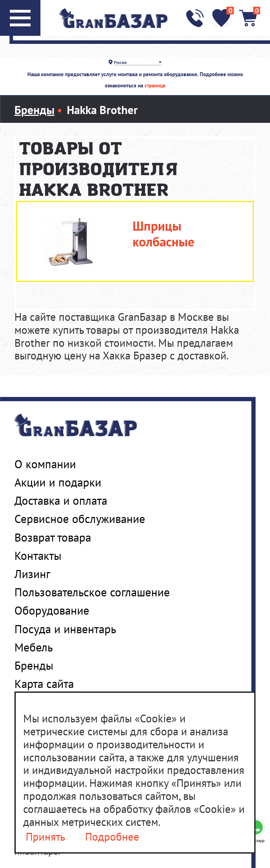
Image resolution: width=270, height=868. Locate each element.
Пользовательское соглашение (92, 592)
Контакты (38, 556)
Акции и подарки (58, 482)
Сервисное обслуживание (80, 519)
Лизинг (32, 574)
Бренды (34, 665)
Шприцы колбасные (163, 234)
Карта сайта (44, 684)
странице (155, 85)
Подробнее (112, 837)
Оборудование (52, 610)
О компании (45, 464)
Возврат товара (53, 537)
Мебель (34, 647)
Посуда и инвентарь (65, 629)
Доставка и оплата (61, 501)
